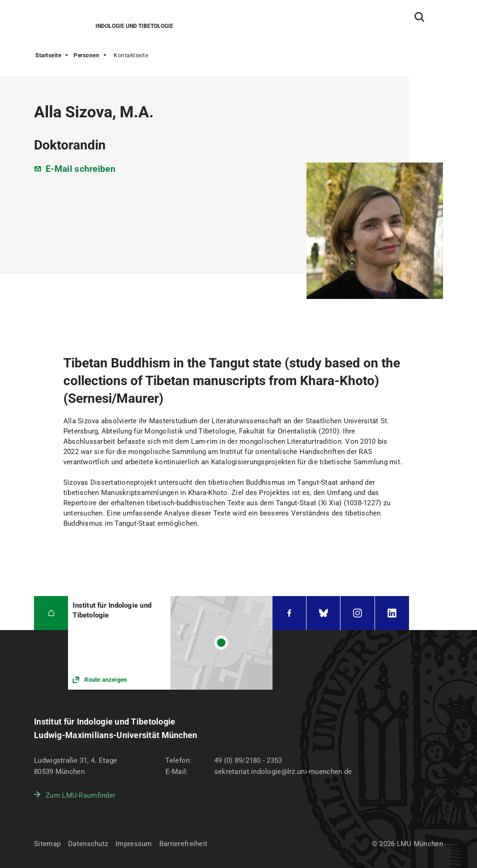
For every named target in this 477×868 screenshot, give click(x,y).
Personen (86, 55)
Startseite (48, 55)
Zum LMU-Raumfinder (81, 795)
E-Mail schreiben (81, 169)
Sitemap (47, 844)
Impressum (134, 844)
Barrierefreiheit (183, 844)
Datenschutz (88, 844)
